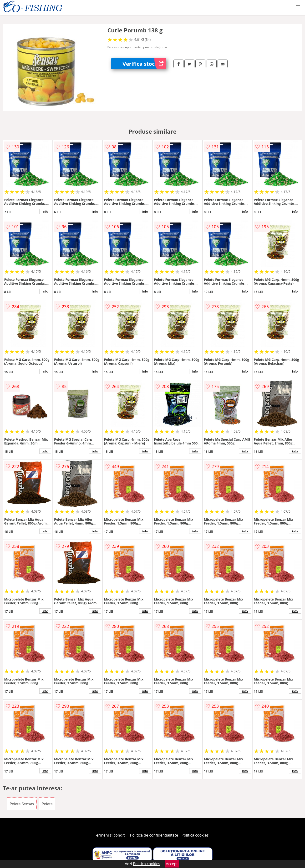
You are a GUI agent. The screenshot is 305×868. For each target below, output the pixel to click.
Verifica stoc (144, 64)
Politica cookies (195, 835)
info (45, 212)
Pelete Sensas (22, 804)
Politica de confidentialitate (154, 835)
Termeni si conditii (110, 835)
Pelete (47, 804)
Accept (172, 864)
